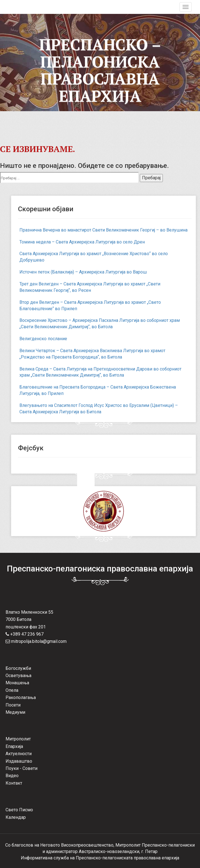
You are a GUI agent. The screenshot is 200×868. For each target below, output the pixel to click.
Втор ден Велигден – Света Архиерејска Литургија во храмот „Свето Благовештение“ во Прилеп (90, 305)
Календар (16, 817)
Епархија (14, 746)
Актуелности (19, 754)
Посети (13, 705)
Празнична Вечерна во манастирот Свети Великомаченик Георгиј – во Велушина (103, 230)
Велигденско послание (43, 339)
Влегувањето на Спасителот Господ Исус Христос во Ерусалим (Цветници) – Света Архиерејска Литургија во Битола (99, 409)
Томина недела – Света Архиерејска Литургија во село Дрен (82, 242)
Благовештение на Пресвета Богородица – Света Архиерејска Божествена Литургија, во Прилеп (98, 390)
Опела (12, 690)
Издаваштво (19, 761)
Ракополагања (21, 697)
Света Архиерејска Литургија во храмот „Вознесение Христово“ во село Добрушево (94, 257)
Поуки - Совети (21, 768)
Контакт (14, 783)
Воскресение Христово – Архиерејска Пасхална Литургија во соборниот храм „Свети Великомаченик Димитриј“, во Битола (100, 324)
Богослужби (18, 668)
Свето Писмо (19, 810)
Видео (12, 776)
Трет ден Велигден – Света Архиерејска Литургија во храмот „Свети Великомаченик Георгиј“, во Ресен (90, 287)
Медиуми (15, 712)
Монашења (17, 683)
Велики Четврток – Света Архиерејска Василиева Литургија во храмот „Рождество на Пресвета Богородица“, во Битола (92, 354)
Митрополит (18, 739)
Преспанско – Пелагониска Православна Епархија (100, 70)
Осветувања (18, 676)
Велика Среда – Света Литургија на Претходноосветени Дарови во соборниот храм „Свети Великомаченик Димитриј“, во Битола (100, 372)
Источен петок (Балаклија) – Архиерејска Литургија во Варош (83, 272)
